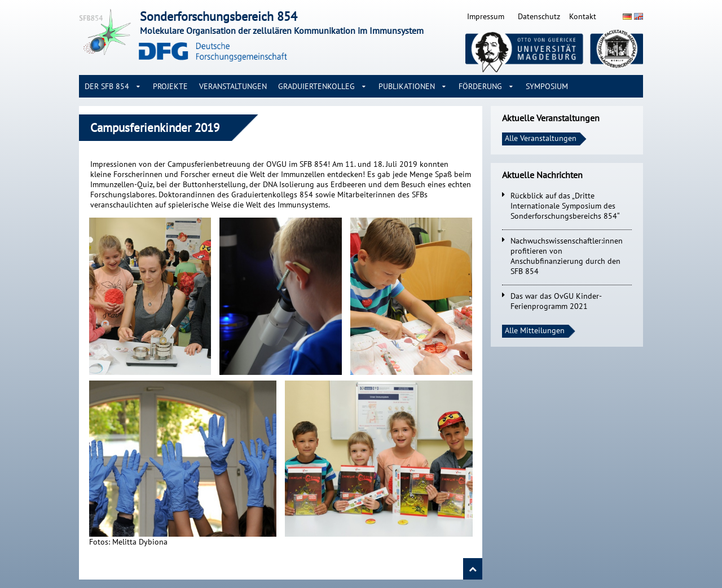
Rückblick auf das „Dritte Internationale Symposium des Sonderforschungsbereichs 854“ (565, 206)
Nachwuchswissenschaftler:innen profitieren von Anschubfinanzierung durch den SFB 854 (567, 256)
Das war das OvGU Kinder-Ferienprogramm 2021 (556, 301)
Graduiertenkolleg (316, 86)
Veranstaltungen (233, 86)
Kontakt (583, 16)
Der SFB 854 (107, 86)
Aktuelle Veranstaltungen (551, 118)
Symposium (547, 86)
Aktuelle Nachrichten (542, 175)
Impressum (486, 16)
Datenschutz (539, 16)
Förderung (480, 86)
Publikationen (407, 86)
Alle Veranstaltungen (541, 138)
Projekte (170, 86)
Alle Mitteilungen (535, 330)
